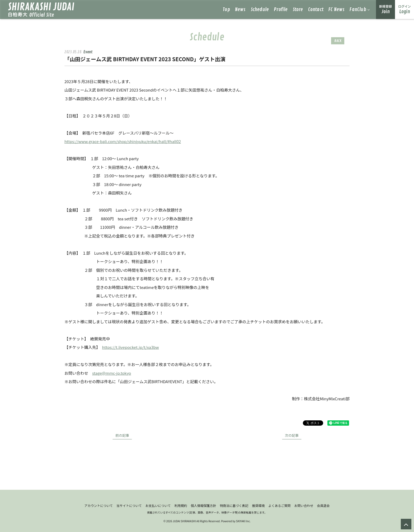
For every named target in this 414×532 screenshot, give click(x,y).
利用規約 (181, 505)
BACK (338, 41)
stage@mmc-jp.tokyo (112, 373)
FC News (337, 9)
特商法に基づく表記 (234, 505)
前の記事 (122, 435)
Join (385, 9)
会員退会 (323, 505)
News (240, 9)
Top (226, 9)
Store (298, 9)
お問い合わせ (304, 505)
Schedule (260, 9)
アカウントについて (98, 505)
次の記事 (292, 435)
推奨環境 (258, 505)
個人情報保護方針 (203, 505)
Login (404, 9)
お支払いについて (158, 505)
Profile (281, 9)
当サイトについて (129, 505)
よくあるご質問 (279, 505)
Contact (316, 9)
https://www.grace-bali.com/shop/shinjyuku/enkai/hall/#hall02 (123, 141)
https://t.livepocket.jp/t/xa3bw (131, 347)
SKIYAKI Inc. (243, 521)
